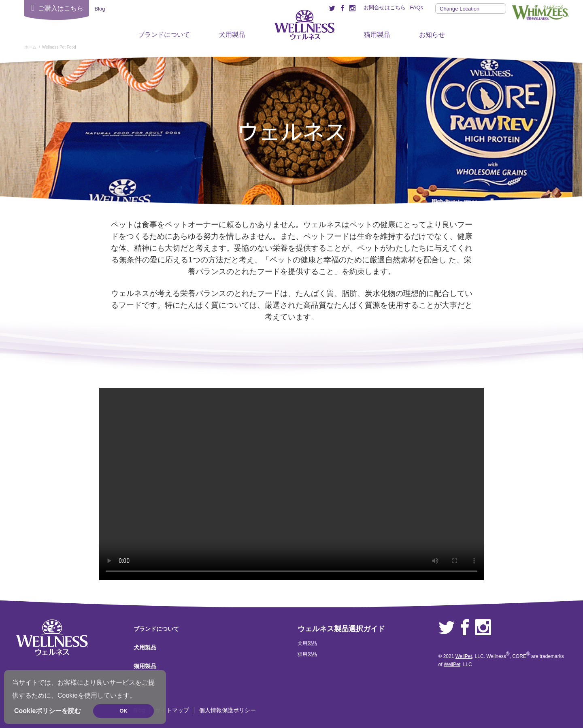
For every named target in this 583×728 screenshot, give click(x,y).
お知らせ (432, 35)
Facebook (465, 628)
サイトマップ (172, 710)
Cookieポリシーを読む (48, 711)
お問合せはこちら (385, 7)
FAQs (416, 7)
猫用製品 (377, 35)
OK (123, 711)
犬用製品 (232, 35)
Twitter (447, 628)
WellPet (464, 656)
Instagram (483, 628)
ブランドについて (164, 35)
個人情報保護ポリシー (228, 710)
